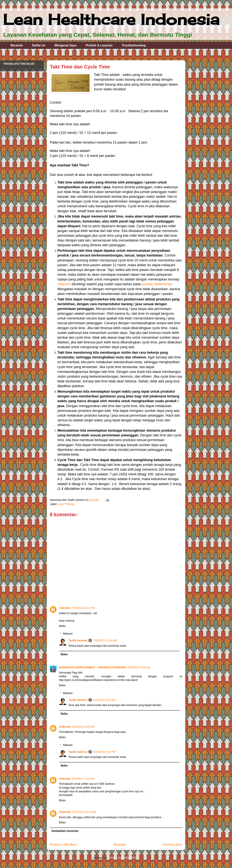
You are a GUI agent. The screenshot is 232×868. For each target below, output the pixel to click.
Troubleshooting (134, 45)
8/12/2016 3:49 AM (83, 727)
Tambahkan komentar (65, 831)
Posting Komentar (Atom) (123, 858)
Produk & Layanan (99, 45)
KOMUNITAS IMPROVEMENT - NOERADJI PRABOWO (93, 667)
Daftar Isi (39, 45)
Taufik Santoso (78, 640)
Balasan (68, 634)
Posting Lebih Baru (63, 845)
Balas (62, 626)
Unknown (65, 608)
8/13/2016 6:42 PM (104, 752)
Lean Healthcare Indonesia (111, 19)
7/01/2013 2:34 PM (83, 608)
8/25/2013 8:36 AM (139, 667)
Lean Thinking (66, 504)
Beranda (17, 45)
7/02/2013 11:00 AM (105, 640)
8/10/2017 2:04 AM (83, 779)
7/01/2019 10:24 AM (84, 812)
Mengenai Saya (66, 45)
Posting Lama (172, 845)
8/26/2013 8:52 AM (104, 700)
